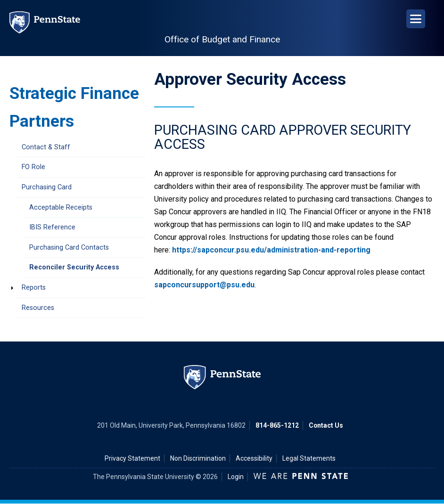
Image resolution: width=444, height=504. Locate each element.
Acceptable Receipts (61, 207)
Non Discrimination (198, 458)
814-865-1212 (277, 425)
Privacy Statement (132, 458)
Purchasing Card (47, 187)
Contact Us (326, 425)
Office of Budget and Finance (222, 39)
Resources (38, 308)
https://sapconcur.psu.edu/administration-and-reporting (271, 250)
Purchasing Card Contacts (69, 248)
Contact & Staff (46, 147)
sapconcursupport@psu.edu (204, 285)
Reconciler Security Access (74, 267)
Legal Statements (309, 458)
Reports (34, 288)
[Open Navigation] (416, 19)
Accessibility (254, 458)
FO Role (33, 167)
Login (236, 477)
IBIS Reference (52, 227)
